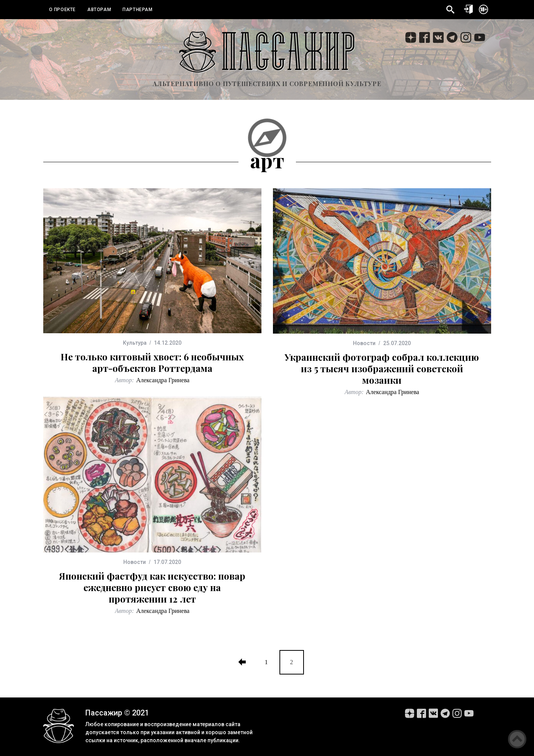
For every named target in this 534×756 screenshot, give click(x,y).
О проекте (62, 10)
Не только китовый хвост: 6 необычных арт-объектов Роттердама (152, 362)
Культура (135, 343)
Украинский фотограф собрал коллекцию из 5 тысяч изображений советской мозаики (382, 368)
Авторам (99, 10)
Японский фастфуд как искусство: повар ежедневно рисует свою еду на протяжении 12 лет (152, 587)
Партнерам (137, 10)
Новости (364, 343)
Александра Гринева (163, 380)
